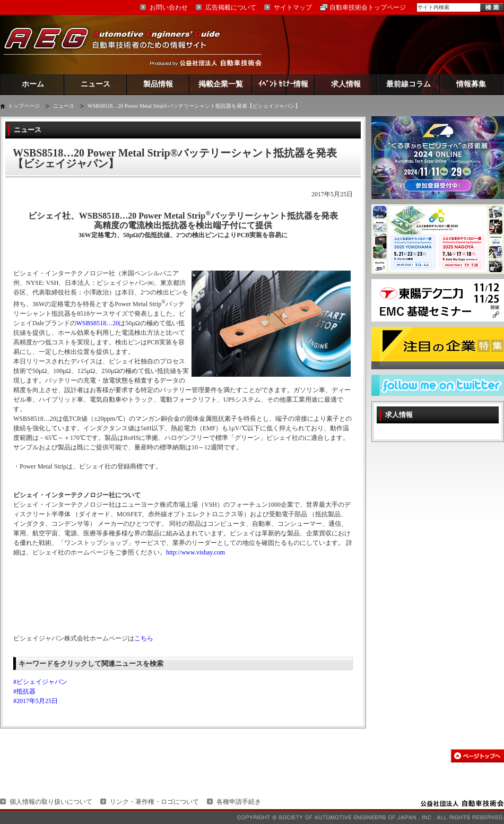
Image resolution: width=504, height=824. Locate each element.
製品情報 (158, 84)
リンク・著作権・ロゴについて (154, 802)
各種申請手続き (239, 802)
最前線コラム (409, 84)
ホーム (33, 84)
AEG (119, 44)
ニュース (95, 84)
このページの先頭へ (477, 756)
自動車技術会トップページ (368, 7)
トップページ (24, 106)
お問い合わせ (169, 7)
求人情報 (346, 84)
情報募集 (471, 84)
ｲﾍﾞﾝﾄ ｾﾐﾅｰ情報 (284, 84)
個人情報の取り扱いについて (51, 802)
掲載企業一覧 (221, 84)
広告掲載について (231, 7)
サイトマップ (293, 7)
